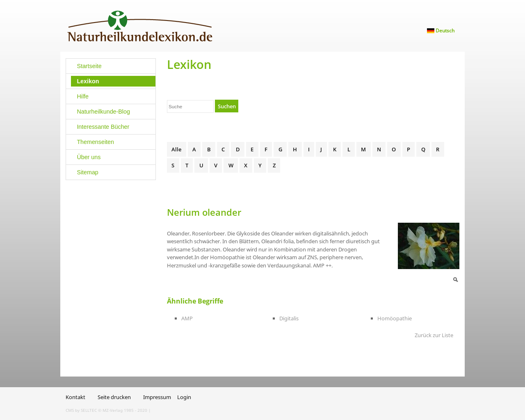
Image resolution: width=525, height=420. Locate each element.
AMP (187, 318)
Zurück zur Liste (434, 335)
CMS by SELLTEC (81, 410)
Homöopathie (395, 318)
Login (184, 397)
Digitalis (289, 318)
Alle (176, 149)
